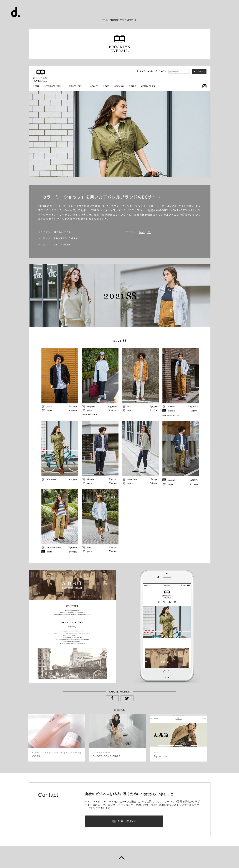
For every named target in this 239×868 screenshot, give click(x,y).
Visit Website (62, 245)
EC (149, 232)
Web (142, 232)
